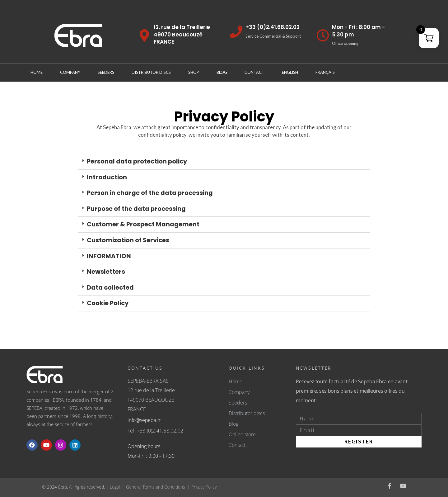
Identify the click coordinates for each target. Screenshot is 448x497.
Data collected (110, 287)
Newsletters (106, 272)
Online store (242, 434)
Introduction (107, 177)
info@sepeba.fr (144, 420)
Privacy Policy (204, 487)
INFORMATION (109, 256)
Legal (115, 487)
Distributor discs (151, 72)
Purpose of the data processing (136, 209)
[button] (224, 162)
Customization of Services (128, 240)
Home (37, 72)
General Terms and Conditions (156, 487)
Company (70, 72)
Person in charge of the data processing (150, 193)
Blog (222, 72)
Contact (254, 72)
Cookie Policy (108, 303)
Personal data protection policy (137, 161)
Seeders (106, 72)
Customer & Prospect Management (143, 224)
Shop (194, 72)
